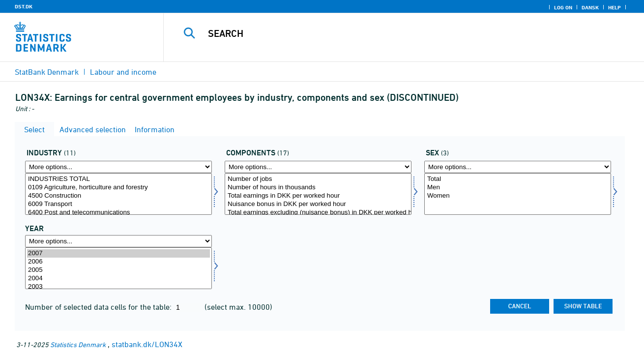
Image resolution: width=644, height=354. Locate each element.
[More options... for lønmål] (318, 167)
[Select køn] (518, 194)
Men (518, 188)
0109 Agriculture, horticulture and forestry (118, 188)
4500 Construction (118, 196)
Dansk (590, 7)
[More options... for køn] (518, 167)
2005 (118, 270)
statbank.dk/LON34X (147, 344)
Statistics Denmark (78, 344)
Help (615, 7)
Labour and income (123, 72)
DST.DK (24, 6)
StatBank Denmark (47, 72)
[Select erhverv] (118, 194)
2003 (118, 287)
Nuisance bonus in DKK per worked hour (318, 204)
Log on (563, 7)
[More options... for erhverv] (118, 167)
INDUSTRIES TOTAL (118, 179)
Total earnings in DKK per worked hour (318, 196)
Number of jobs (318, 179)
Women (518, 196)
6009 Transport (118, 204)
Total (518, 179)
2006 (118, 262)
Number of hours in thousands (318, 188)
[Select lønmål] (318, 194)
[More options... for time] (118, 241)
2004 (118, 279)
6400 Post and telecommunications (118, 213)
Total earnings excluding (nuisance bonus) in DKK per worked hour (318, 213)
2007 (118, 253)
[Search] (394, 33)
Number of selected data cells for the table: (99, 307)
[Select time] (118, 268)
